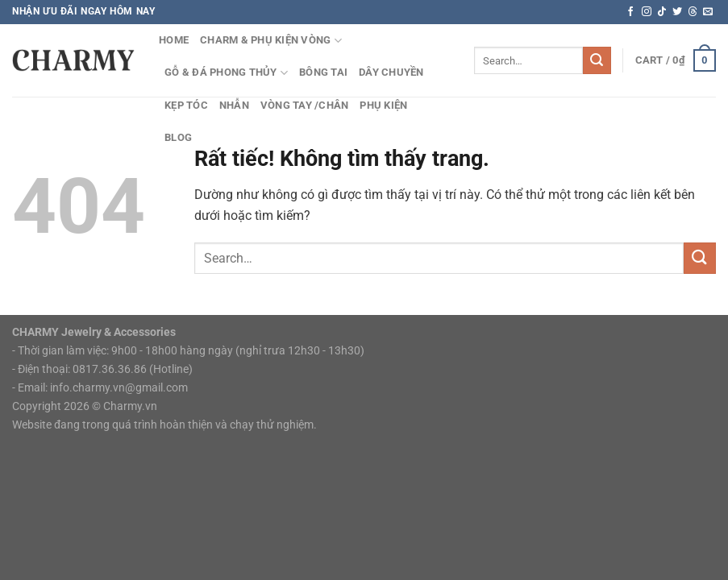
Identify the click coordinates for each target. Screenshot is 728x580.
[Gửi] (597, 60)
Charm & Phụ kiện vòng (271, 41)
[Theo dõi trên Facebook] (630, 12)
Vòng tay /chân (305, 105)
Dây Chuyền (391, 72)
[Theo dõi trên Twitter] (677, 12)
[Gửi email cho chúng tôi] (708, 12)
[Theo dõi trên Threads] (693, 12)
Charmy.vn (130, 406)
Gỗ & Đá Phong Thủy (226, 73)
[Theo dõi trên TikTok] (662, 12)
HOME (174, 40)
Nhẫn (234, 105)
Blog (178, 137)
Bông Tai (323, 72)
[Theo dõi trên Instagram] (647, 12)
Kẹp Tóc (186, 105)
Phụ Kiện (383, 105)
